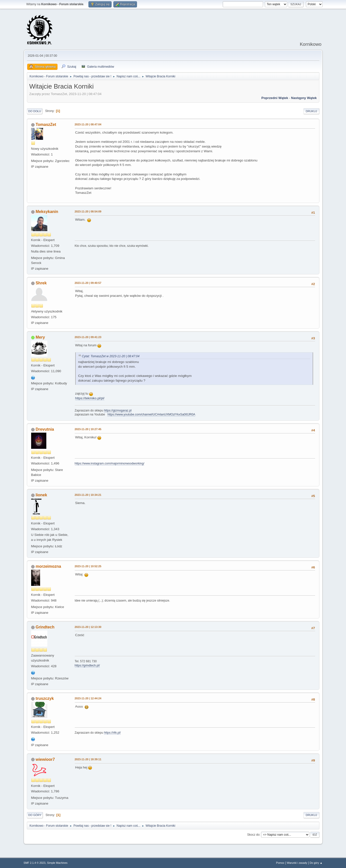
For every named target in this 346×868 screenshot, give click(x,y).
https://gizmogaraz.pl (118, 410)
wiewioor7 (45, 759)
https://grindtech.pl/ (87, 665)
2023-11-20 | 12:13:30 (88, 627)
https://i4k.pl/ (112, 733)
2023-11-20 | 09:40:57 (88, 283)
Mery (40, 337)
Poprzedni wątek (275, 98)
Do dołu (35, 111)
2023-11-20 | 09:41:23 (88, 337)
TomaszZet (46, 125)
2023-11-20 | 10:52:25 (88, 566)
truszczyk (45, 698)
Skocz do (253, 835)
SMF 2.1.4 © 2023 (35, 863)
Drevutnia (45, 429)
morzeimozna (48, 566)
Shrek (41, 283)
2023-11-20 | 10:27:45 (88, 429)
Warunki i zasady (297, 863)
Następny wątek (304, 98)
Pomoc (280, 863)
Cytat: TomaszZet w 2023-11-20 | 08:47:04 (111, 356)
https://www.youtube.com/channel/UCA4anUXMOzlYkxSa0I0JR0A (151, 414)
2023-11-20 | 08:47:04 (88, 124)
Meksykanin (47, 212)
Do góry (35, 815)
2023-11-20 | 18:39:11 (88, 759)
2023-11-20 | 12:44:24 (88, 698)
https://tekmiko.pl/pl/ (90, 398)
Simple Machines (57, 863)
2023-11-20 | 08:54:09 (88, 211)
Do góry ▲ (316, 863)
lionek (41, 495)
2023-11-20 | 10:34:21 (88, 495)
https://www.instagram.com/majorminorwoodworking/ (110, 463)
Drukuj (311, 111)
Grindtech (45, 627)
